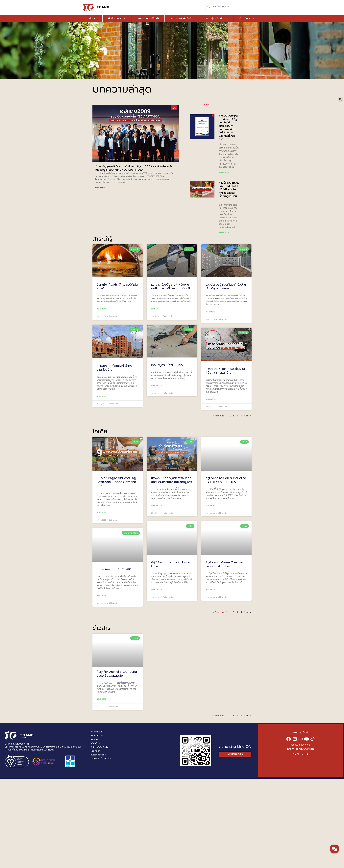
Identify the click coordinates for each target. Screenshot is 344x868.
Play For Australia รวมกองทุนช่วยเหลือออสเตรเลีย (117, 674)
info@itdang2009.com (301, 749)
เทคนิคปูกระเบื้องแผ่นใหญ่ (167, 365)
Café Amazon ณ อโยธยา (114, 569)
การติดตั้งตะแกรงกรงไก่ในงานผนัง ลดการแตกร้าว (225, 371)
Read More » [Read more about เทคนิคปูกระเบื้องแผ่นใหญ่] (157, 385)
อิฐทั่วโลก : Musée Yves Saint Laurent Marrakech (226, 564)
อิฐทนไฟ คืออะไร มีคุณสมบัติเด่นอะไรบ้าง (117, 287)
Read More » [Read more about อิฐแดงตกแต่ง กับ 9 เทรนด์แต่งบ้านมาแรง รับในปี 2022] (211, 505)
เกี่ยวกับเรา (247, 18)
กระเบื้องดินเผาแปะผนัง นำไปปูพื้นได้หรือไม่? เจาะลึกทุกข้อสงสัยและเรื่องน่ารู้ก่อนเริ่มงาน (229, 191)
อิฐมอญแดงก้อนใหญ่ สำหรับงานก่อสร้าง (115, 368)
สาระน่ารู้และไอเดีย (216, 18)
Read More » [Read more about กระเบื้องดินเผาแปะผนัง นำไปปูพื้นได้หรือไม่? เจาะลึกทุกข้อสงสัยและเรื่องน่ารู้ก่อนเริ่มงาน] (224, 232)
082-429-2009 (300, 745)
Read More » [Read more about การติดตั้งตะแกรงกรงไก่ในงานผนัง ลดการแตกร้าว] (211, 399)
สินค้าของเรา (117, 18)
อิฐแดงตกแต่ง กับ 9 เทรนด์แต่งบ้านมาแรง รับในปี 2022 (226, 480)
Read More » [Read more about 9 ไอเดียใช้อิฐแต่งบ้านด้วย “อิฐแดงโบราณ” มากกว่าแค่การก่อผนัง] (102, 512)
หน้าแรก (92, 18)
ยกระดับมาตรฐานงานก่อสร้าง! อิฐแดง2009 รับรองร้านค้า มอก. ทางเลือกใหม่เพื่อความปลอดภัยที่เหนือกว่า (228, 128)
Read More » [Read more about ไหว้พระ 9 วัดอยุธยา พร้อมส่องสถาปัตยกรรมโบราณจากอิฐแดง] (157, 505)
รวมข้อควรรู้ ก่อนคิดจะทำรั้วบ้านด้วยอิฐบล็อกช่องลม (226, 287)
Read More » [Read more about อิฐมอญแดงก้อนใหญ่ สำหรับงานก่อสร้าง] (102, 396)
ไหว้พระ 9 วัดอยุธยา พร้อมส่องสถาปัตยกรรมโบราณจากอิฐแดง (172, 480)
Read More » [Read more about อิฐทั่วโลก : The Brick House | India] (157, 589)
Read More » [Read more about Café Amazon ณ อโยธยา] (102, 595)
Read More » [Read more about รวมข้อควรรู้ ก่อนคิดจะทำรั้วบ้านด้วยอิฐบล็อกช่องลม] (211, 312)
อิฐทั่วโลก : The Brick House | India (171, 564)
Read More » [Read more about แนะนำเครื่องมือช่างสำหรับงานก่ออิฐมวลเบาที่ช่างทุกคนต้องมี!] (157, 309)
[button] (340, 99)
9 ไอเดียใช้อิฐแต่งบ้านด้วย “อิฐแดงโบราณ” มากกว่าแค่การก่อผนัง (116, 482)
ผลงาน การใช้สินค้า (148, 18)
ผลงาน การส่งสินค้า (181, 18)
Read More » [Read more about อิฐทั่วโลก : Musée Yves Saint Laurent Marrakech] (211, 590)
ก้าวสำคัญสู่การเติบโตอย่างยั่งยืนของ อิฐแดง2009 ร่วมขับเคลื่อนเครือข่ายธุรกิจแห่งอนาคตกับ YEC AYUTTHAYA (134, 168)
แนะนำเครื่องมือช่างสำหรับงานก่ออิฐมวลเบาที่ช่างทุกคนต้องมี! (171, 287)
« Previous (218, 416)
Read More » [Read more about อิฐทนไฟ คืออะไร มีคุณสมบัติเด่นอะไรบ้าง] (102, 309)
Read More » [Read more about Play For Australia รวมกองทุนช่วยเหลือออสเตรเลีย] (102, 699)
